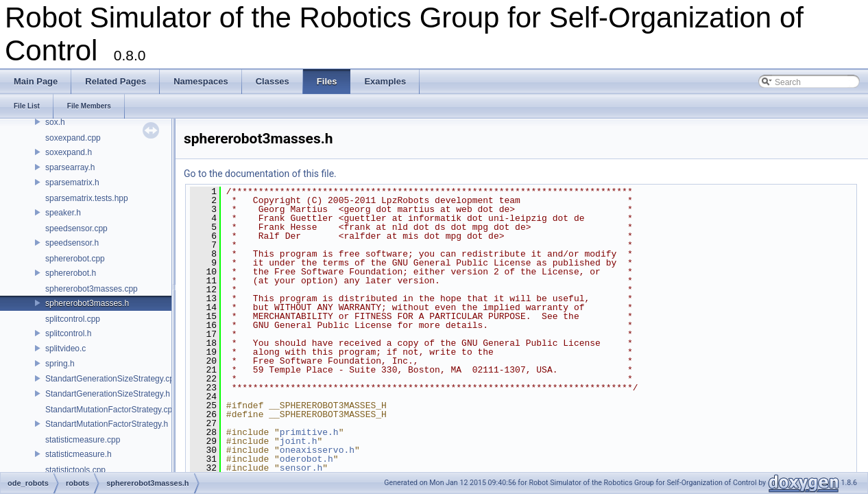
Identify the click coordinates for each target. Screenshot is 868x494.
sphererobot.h (71, 273)
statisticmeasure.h (79, 454)
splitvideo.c (65, 349)
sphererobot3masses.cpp (92, 289)
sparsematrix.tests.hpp (87, 198)
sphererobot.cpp (75, 259)
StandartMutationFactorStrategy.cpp (111, 410)
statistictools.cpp (75, 470)
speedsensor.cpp (76, 228)
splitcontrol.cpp (73, 319)
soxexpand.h (69, 152)
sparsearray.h (70, 167)
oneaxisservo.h (317, 450)
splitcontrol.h (68, 333)
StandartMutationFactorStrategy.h (107, 424)
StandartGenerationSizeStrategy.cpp (112, 379)
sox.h (55, 122)
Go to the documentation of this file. (260, 174)
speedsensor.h (72, 243)
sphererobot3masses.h (87, 303)
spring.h (60, 364)
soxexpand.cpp (73, 138)
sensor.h (301, 468)
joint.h (299, 441)
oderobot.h (306, 459)
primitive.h (309, 432)
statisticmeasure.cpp (83, 440)
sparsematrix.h (72, 183)
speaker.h (63, 213)
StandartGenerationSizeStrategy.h (108, 394)
